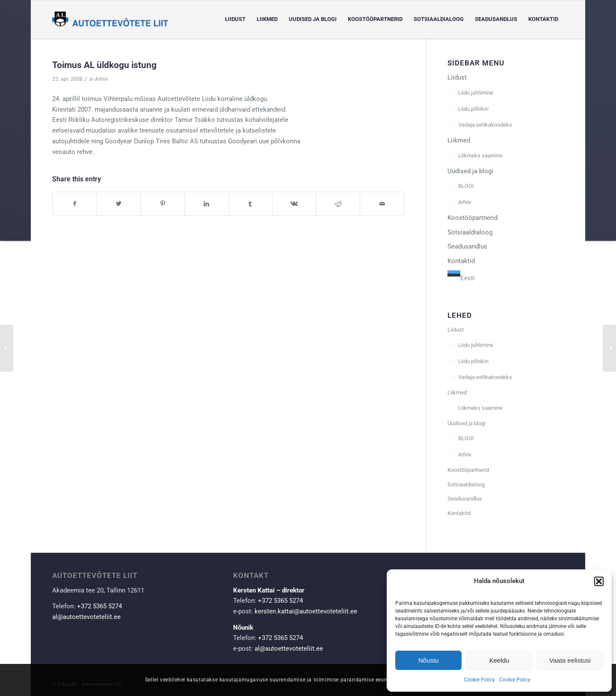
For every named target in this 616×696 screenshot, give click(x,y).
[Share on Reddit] (338, 204)
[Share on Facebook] (75, 204)
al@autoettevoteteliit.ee (86, 617)
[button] (599, 581)
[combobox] (461, 277)
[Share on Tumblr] (251, 204)
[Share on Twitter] (119, 204)
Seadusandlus (467, 246)
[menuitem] (235, 19)
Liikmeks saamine (480, 155)
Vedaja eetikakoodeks (485, 125)
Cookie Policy (479, 680)
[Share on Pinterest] (163, 204)
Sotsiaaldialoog (470, 232)
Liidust (457, 77)
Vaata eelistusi (570, 660)
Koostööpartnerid (472, 218)
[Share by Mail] (382, 204)
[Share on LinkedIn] (207, 204)
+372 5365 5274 (99, 606)
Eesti (461, 278)
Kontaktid (461, 261)
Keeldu (499, 660)
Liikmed (459, 140)
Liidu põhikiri (473, 109)
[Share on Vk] (294, 204)
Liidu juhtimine (476, 93)
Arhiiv (102, 79)
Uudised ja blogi (470, 171)
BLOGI (466, 186)
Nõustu (429, 660)
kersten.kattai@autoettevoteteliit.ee (306, 611)
